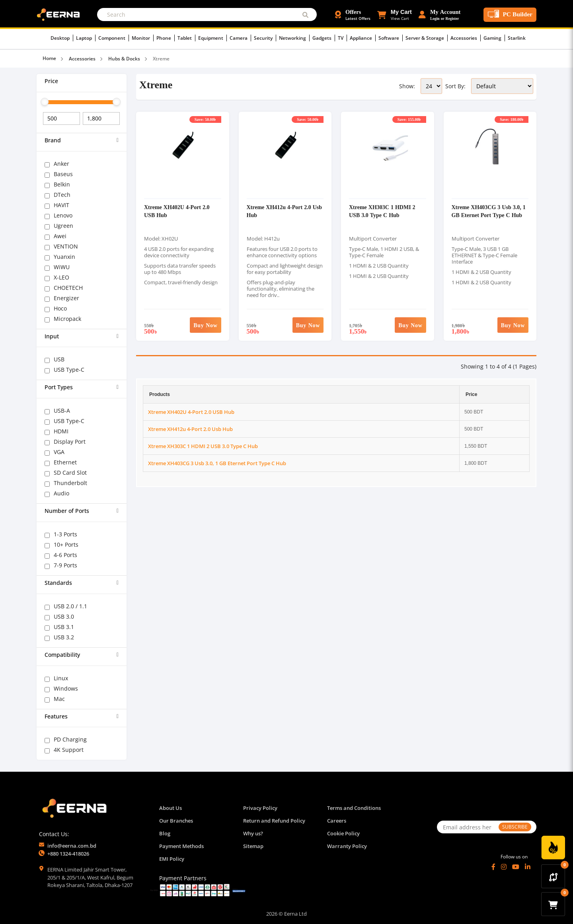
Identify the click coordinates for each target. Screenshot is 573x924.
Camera (240, 38)
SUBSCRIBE (515, 827)
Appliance (363, 38)
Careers (337, 821)
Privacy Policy (260, 808)
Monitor (143, 38)
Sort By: (455, 86)
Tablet (186, 38)
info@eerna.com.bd (72, 846)
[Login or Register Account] (440, 15)
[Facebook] (493, 867)
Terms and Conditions (354, 808)
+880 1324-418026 (68, 854)
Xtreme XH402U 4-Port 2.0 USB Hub (191, 412)
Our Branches (176, 821)
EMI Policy (172, 859)
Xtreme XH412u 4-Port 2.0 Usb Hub (190, 429)
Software (391, 38)
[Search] (207, 15)
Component (114, 38)
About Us (171, 808)
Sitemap (253, 846)
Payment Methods (181, 846)
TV (342, 38)
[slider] (45, 102)
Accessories (466, 38)
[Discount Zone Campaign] (553, 848)
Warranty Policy (347, 846)
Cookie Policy (343, 833)
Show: (407, 86)
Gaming (494, 38)
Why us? (253, 833)
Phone (166, 38)
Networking (294, 38)
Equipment (212, 38)
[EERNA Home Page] (60, 14)
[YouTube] (516, 867)
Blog (165, 833)
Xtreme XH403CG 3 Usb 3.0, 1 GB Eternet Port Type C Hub (489, 211)
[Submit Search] (305, 15)
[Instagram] (504, 867)
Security (265, 38)
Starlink (517, 38)
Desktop (62, 38)
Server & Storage (427, 38)
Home (49, 58)
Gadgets (324, 38)
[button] (395, 15)
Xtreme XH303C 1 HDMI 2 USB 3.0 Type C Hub (382, 211)
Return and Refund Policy (274, 821)
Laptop (86, 38)
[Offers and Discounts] (353, 15)
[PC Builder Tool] (510, 15)
